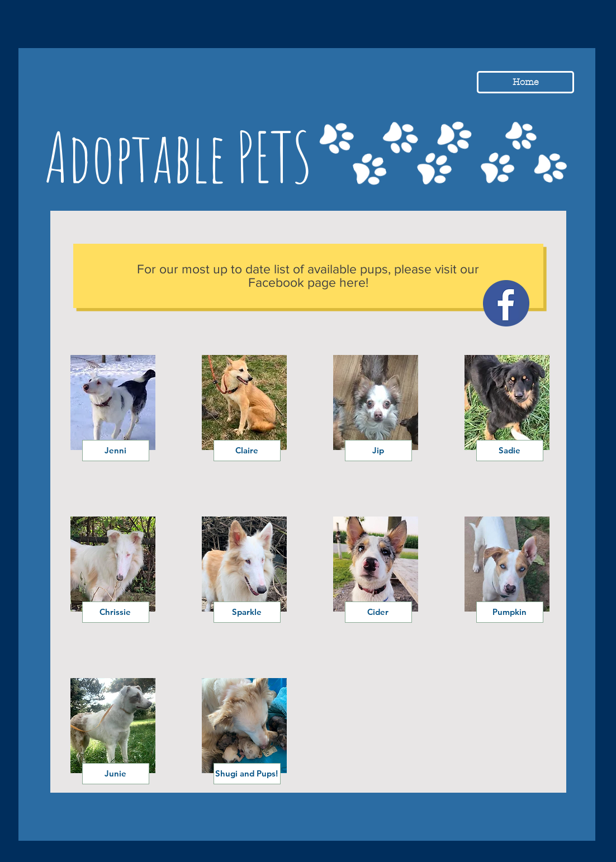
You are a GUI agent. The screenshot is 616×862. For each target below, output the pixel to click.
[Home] (525, 82)
